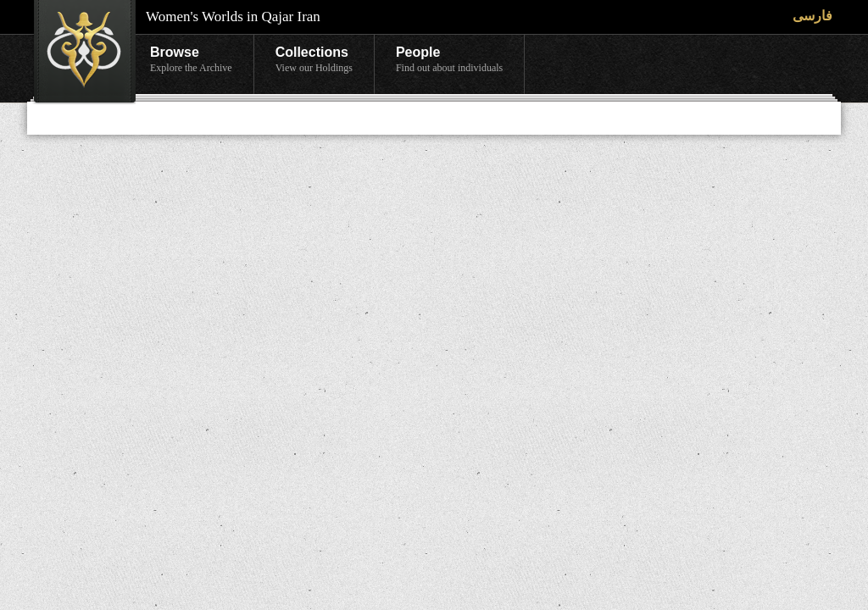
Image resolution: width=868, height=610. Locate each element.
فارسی (812, 16)
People (449, 60)
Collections (314, 60)
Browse (191, 60)
